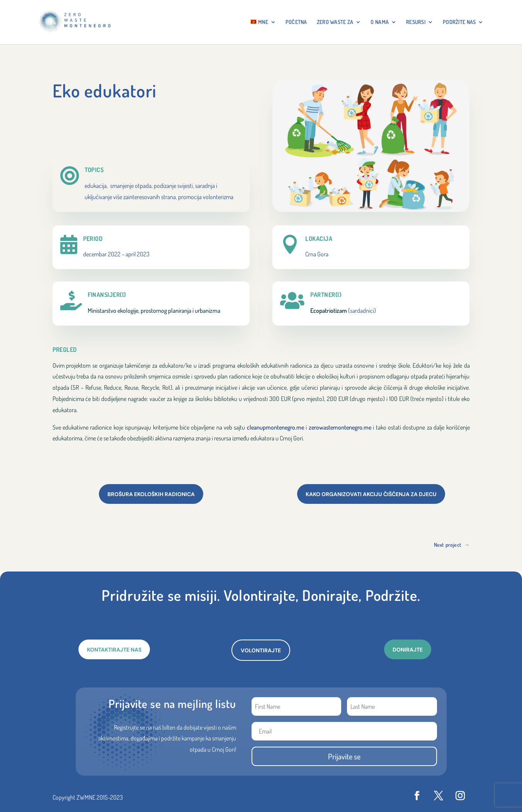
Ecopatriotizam (329, 310)
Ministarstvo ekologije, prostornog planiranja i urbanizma (154, 310)
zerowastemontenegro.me (340, 427)
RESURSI (416, 22)
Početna (296, 22)
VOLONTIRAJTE (261, 650)
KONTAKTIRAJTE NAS (114, 650)
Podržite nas (459, 22)
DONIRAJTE (408, 650)
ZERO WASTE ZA (335, 22)
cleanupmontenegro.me (275, 427)
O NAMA (380, 22)
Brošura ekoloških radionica (151, 494)
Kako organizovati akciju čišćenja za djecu (371, 494)
